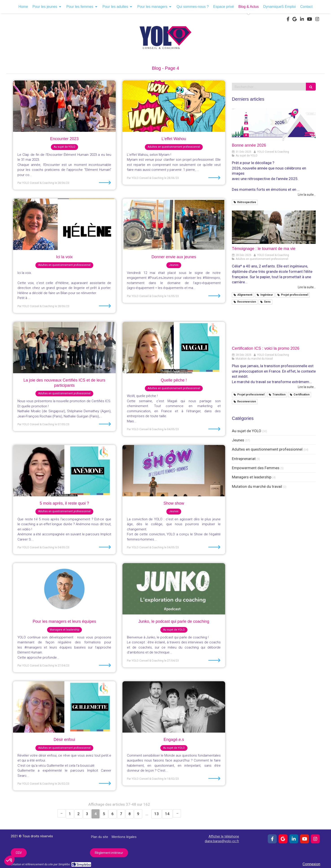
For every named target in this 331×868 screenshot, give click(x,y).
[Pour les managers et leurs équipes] (64, 589)
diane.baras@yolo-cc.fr (222, 841)
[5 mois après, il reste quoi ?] (64, 471)
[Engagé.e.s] (174, 707)
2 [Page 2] (78, 814)
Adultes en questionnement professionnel (267, 449)
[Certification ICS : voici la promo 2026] (274, 327)
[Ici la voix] (64, 224)
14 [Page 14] (167, 814)
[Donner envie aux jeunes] (174, 224)
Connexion (311, 864)
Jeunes (238, 440)
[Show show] (174, 471)
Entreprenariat (244, 459)
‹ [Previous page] (61, 813)
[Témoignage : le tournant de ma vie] (274, 227)
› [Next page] (177, 813)
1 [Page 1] (70, 814)
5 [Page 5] (104, 814)
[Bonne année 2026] (274, 124)
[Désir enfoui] (64, 707)
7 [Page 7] (121, 814)
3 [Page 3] (87, 814)
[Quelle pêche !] (174, 348)
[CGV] (19, 853)
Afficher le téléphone (224, 836)
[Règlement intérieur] (109, 853)
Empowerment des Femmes (256, 468)
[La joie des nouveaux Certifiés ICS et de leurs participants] (64, 348)
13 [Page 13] (157, 814)
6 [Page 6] (113, 814)
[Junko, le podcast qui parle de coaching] (174, 589)
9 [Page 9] (138, 814)
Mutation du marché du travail (257, 486)
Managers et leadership (252, 477)
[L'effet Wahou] (174, 106)
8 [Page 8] (130, 814)
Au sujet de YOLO (247, 431)
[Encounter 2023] (64, 106)
